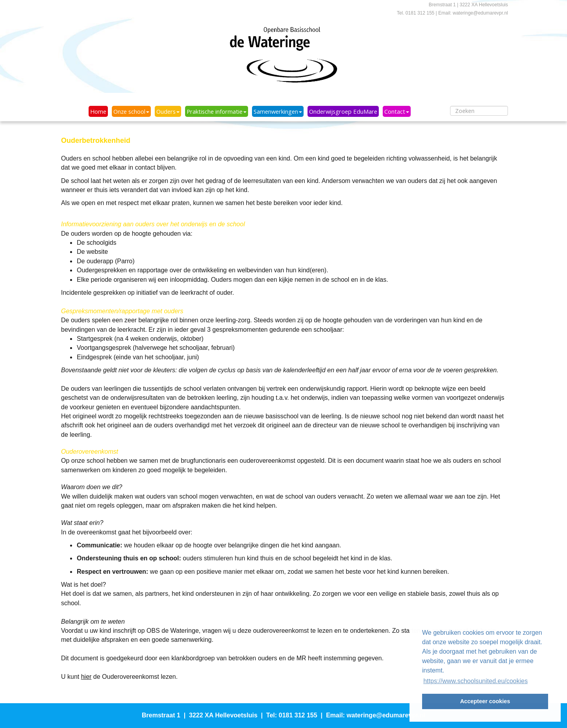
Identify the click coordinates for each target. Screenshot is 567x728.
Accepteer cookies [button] (485, 701)
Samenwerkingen (278, 111)
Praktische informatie (217, 111)
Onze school (131, 111)
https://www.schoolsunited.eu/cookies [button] (475, 681)
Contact (397, 111)
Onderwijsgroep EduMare (343, 111)
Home (98, 111)
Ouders (168, 111)
